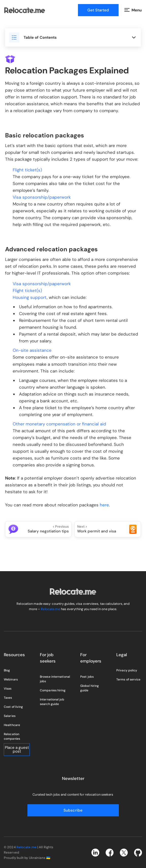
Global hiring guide (90, 688)
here (104, 505)
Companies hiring (53, 690)
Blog (7, 670)
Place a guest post (17, 749)
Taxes (8, 698)
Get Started (98, 10)
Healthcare (12, 725)
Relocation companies (12, 736)
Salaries (10, 716)
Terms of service (128, 679)
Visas (8, 689)
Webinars (11, 679)
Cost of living (13, 707)
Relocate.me (50, 609)
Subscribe (73, 810)
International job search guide (52, 702)
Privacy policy (127, 670)
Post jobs (87, 677)
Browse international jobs (55, 679)
